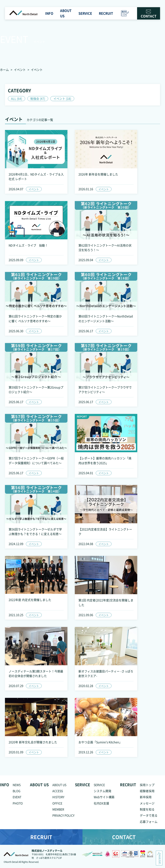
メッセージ (147, 805)
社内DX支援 (101, 805)
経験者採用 (147, 793)
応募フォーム (149, 823)
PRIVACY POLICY (64, 817)
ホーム (4, 70)
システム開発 (103, 793)
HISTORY (59, 799)
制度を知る (147, 811)
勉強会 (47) (38, 99)
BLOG (17, 793)
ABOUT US (60, 786)
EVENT (17, 799)
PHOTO (18, 805)
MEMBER (58, 811)
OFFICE (57, 805)
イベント (20, 70)
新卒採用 (146, 799)
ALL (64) (17, 99)
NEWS (17, 786)
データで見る (149, 817)
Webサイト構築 (104, 799)
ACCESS (58, 793)
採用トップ (147, 786)
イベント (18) (62, 99)
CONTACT (149, 14)
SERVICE (99, 786)
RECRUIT (41, 839)
